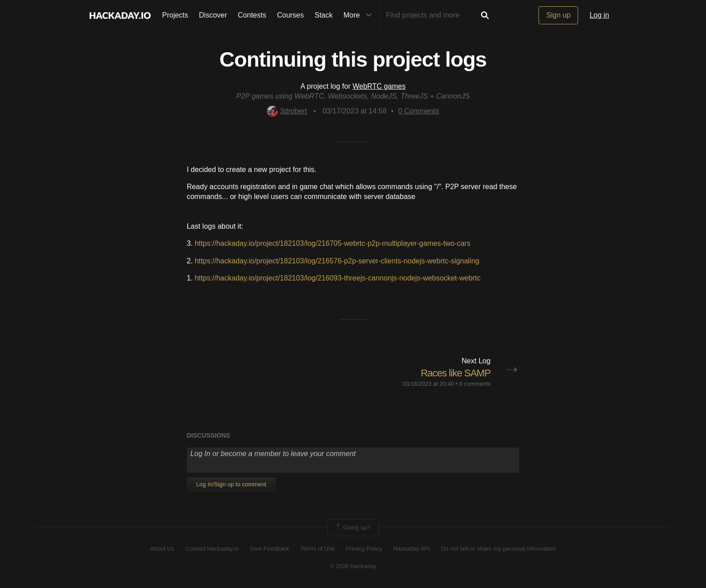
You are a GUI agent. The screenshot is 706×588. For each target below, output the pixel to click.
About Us (162, 549)
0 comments (475, 384)
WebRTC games (379, 86)
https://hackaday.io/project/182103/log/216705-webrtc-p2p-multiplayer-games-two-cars (332, 243)
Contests (252, 15)
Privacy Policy (364, 549)
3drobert (287, 111)
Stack (324, 15)
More (360, 15)
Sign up (558, 15)
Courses (290, 15)
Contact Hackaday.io (212, 549)
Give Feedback (269, 549)
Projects (175, 15)
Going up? (353, 528)
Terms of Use (318, 549)
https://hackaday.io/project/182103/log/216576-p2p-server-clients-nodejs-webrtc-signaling (337, 261)
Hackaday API (412, 549)
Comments (419, 111)
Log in (599, 15)
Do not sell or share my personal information (498, 549)
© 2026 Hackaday (353, 566)
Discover (213, 15)
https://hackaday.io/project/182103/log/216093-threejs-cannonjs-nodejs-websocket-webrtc (337, 278)
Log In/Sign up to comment (231, 484)
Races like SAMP (455, 373)
